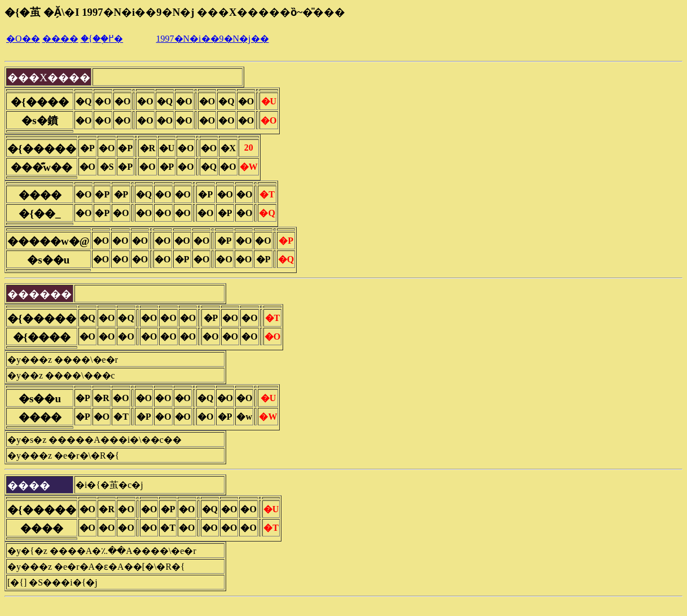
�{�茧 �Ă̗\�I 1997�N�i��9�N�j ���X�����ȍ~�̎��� (175, 12)
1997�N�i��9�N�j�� (213, 39)
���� (60, 39)
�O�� (23, 39)
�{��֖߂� (102, 39)
